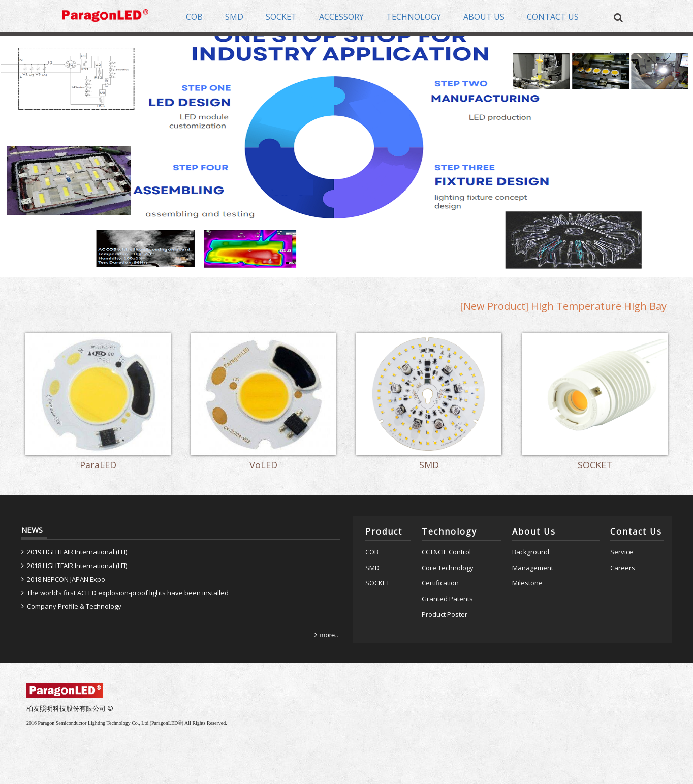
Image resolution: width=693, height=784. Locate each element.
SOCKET (595, 466)
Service (622, 552)
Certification (440, 583)
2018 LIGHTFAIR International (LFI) (77, 566)
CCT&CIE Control (446, 552)
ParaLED (98, 466)
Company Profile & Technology (74, 606)
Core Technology (448, 568)
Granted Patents (447, 599)
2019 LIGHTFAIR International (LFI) (77, 552)
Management (533, 568)
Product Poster (445, 614)
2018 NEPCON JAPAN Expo (66, 579)
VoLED (263, 466)
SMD (429, 466)
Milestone (527, 583)
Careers (623, 568)
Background (531, 552)
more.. (329, 635)
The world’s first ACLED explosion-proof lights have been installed (128, 593)
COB (372, 552)
